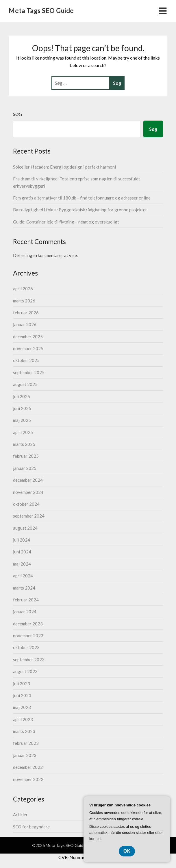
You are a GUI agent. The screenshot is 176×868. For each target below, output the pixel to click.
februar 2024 (26, 600)
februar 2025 (26, 456)
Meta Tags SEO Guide (41, 11)
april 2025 (23, 432)
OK (127, 851)
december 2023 (28, 624)
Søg (17, 114)
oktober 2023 (26, 647)
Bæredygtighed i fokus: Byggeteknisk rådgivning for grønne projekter (80, 210)
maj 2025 (22, 420)
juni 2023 (22, 695)
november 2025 (28, 348)
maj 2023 (22, 707)
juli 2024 (22, 540)
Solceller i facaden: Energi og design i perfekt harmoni (64, 167)
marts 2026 (24, 301)
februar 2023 (26, 743)
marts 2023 (24, 731)
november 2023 (28, 636)
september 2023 (29, 660)
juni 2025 (22, 408)
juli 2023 (22, 684)
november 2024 (28, 492)
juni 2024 (22, 552)
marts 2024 (24, 588)
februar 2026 (26, 313)
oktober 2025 (26, 360)
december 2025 (28, 337)
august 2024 (25, 528)
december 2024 (28, 480)
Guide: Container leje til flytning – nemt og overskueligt (66, 222)
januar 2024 (25, 612)
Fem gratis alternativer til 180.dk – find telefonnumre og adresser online (82, 198)
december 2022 (28, 767)
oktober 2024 (26, 504)
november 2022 (28, 779)
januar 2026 (25, 324)
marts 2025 (24, 444)
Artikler (20, 815)
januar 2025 (25, 468)
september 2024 (29, 516)
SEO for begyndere (31, 827)
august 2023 (25, 671)
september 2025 (29, 372)
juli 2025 (22, 396)
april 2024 (23, 576)
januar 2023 (25, 755)
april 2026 (23, 289)
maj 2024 (22, 564)
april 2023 (23, 719)
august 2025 (25, 384)
